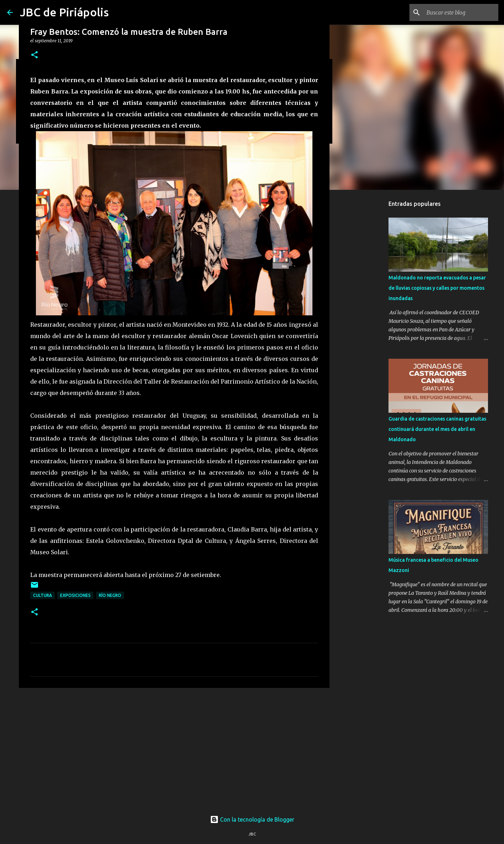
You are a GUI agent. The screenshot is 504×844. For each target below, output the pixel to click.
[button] (34, 55)
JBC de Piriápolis (64, 12)
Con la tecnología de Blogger (252, 819)
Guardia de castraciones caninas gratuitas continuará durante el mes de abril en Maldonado (437, 429)
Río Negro (110, 595)
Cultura (42, 595)
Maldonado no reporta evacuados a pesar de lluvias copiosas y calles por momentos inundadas (437, 288)
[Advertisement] (174, 748)
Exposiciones (75, 595)
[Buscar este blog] (461, 12)
